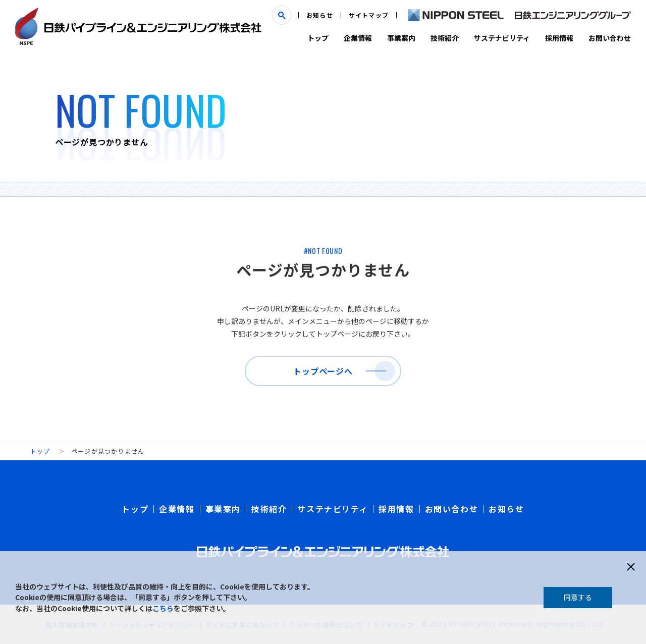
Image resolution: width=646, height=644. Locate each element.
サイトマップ (369, 15)
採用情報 (559, 38)
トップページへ (323, 371)
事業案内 (401, 38)
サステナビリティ (502, 38)
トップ (318, 38)
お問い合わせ (610, 38)
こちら (163, 608)
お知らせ (320, 15)
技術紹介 (445, 38)
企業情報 (358, 38)
